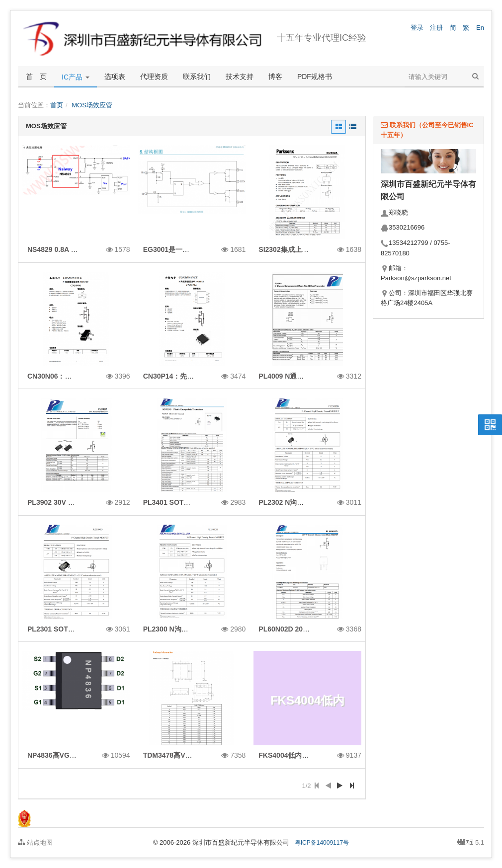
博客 (275, 77)
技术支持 (240, 77)
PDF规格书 (315, 77)
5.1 (471, 843)
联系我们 (197, 77)
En (480, 28)
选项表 (115, 77)
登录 (417, 28)
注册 (436, 28)
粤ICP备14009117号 (322, 843)
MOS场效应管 (92, 105)
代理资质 (154, 77)
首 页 (36, 77)
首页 (57, 105)
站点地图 (35, 842)
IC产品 (76, 77)
